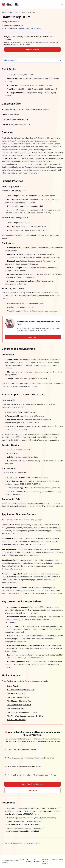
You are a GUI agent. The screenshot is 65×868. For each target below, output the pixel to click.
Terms (61, 859)
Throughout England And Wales (30, 28)
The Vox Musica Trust (16, 709)
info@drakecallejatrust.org (17, 119)
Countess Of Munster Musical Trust (21, 690)
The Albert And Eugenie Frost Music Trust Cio (25, 716)
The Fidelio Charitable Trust (18, 697)
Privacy (54, 859)
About (22, 859)
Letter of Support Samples (45, 862)
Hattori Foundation (14, 686)
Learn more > (33, 337)
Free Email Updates (32, 49)
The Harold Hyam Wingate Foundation (22, 712)
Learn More (32, 791)
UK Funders (29, 860)
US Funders (37, 860)
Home (4, 12)
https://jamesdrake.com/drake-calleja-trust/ (22, 824)
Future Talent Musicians (16, 720)
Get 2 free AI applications (32, 784)
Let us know (35, 843)
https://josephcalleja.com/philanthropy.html (22, 831)
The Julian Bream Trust (16, 694)
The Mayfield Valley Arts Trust (19, 705)
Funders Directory (14, 12)
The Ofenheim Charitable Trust (19, 701)
